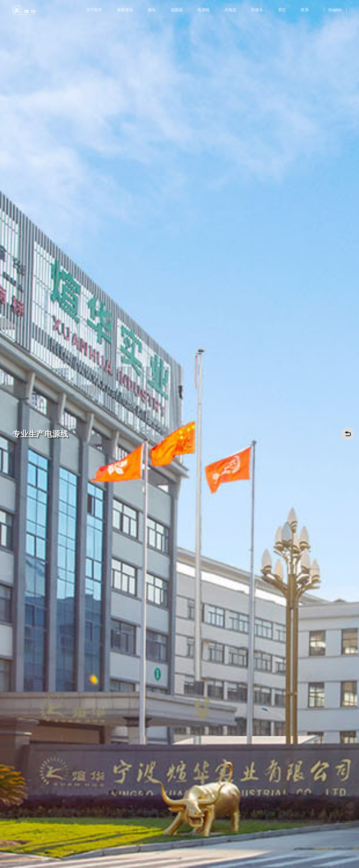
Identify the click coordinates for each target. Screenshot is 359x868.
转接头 (257, 10)
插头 (152, 10)
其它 (282, 10)
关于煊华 (94, 10)
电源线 (203, 10)
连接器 (177, 10)
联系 (305, 10)
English (335, 10)
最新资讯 (125, 10)
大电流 (230, 10)
